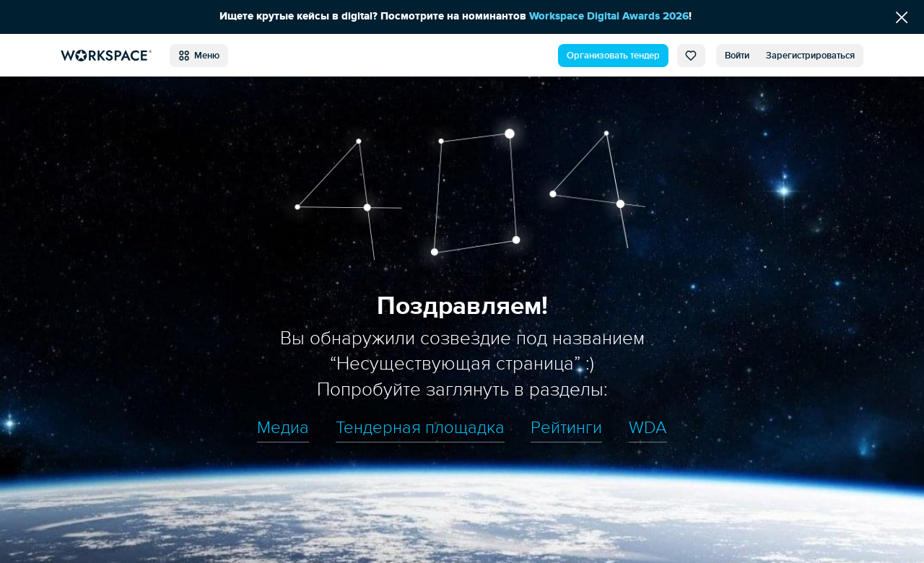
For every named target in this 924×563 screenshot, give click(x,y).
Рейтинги (566, 428)
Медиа (283, 428)
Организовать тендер (613, 56)
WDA (648, 428)
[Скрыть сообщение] (902, 17)
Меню (199, 56)
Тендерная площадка (420, 428)
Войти (737, 56)
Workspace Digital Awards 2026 (609, 17)
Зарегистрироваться (810, 56)
